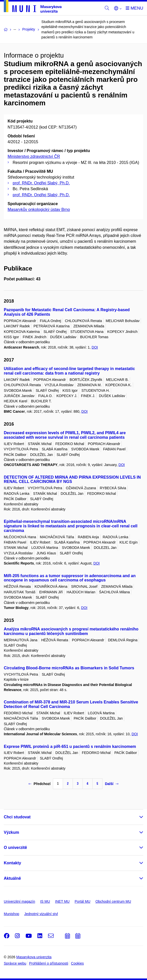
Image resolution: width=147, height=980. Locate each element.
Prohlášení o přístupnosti (49, 963)
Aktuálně (12, 878)
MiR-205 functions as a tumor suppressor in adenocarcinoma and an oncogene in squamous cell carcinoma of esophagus (70, 578)
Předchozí (40, 784)
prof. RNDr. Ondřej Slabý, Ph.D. (41, 183)
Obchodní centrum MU (113, 901)
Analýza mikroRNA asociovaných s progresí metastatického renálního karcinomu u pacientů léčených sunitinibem (71, 631)
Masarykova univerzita (34, 957)
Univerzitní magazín (19, 901)
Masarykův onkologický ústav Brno (39, 210)
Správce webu (15, 963)
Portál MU (82, 901)
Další (112, 784)
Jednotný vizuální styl (41, 914)
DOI (95, 347)
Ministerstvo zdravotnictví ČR (34, 156)
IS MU (45, 901)
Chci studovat (17, 817)
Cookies (78, 963)
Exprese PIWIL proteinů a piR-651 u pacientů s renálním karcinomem (70, 746)
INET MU (62, 901)
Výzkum (11, 832)
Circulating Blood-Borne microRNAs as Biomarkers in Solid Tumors (69, 668)
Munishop (12, 914)
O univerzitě (15, 848)
